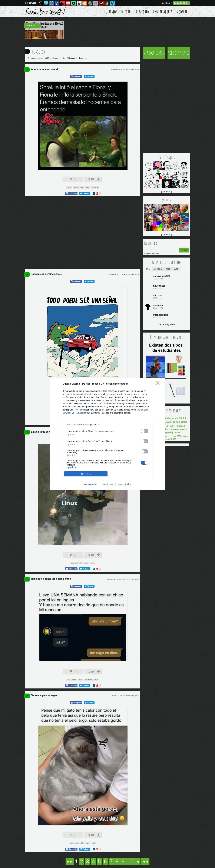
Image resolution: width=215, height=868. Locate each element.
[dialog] (107, 434)
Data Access (107, 484)
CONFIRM (86, 474)
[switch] (145, 431)
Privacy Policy (124, 484)
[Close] (159, 384)
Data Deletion (91, 484)
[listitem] (107, 424)
